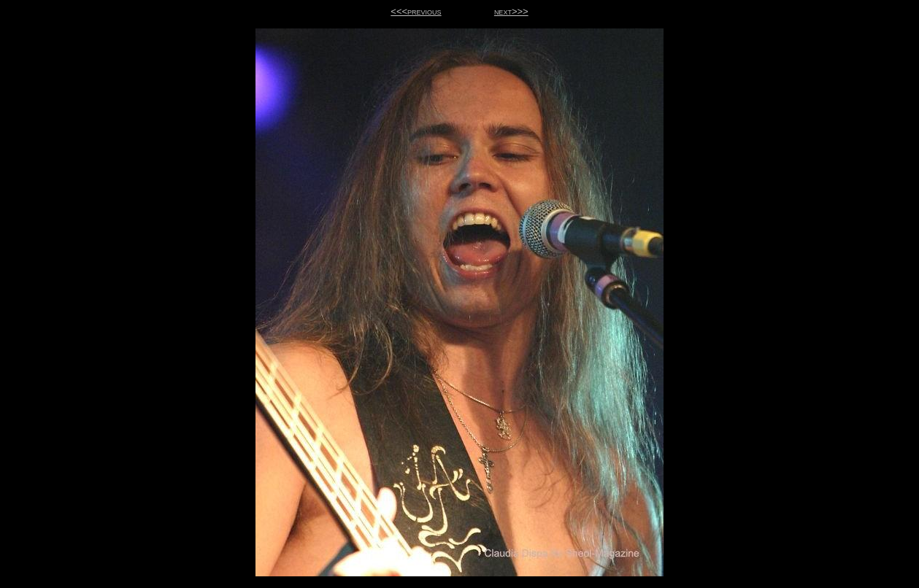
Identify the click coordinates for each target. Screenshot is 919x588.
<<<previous (416, 11)
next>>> (511, 11)
